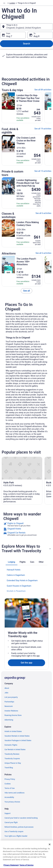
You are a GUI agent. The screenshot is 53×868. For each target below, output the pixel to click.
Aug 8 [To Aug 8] (37, 36)
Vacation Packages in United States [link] (18, 740)
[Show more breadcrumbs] (4, 3)
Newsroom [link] (9, 706)
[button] (26, 549)
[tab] (12, 562)
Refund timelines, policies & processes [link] (19, 827)
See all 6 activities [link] (43, 213)
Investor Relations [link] (11, 711)
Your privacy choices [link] (12, 802)
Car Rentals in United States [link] (15, 750)
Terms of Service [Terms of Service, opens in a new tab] (26, 865)
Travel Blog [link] (9, 768)
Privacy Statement (11, 865)
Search (27, 44)
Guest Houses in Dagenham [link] (19, 586)
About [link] (7, 688)
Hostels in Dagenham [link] (16, 591)
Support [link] (7, 813)
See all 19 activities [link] (43, 129)
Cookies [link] (8, 784)
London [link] (12, 3)
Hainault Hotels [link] (14, 570)
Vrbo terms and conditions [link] (14, 793)
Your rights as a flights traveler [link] (16, 836)
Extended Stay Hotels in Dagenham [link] (22, 580)
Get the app (26, 663)
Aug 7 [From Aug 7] (9, 36)
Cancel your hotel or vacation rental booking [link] (21, 818)
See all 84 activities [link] (43, 90)
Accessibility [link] (9, 797)
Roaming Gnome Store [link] (13, 715)
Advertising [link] (9, 720)
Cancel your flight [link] (11, 822)
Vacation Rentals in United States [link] (17, 736)
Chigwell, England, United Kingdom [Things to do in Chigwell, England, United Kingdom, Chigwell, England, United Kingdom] (24, 28)
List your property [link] (11, 697)
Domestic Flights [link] (11, 745)
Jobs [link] (6, 693)
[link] (27, 291)
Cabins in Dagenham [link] (16, 575)
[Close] (50, 844)
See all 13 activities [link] (43, 171)
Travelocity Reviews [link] (12, 754)
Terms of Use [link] (10, 788)
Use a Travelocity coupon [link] (14, 832)
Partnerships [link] (9, 702)
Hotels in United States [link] (13, 731)
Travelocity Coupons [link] (12, 759)
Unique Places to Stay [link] (13, 763)
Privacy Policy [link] (10, 779)
